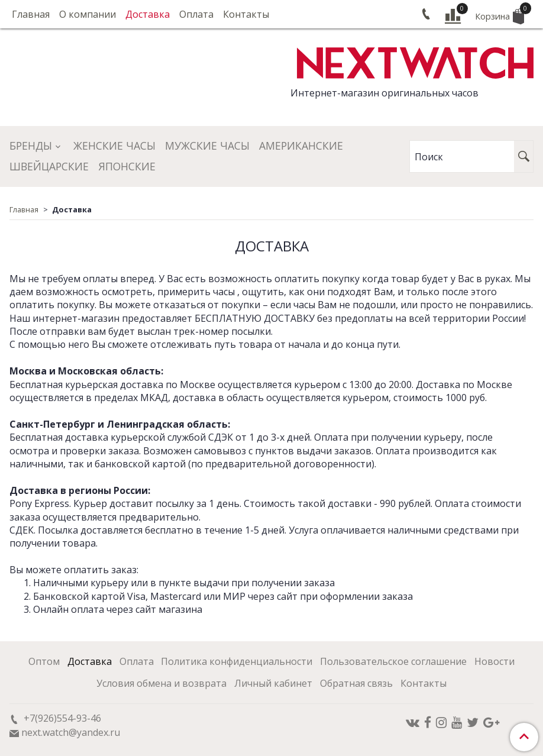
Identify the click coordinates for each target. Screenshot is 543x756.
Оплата (196, 14)
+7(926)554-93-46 (61, 718)
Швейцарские (49, 166)
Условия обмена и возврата (161, 683)
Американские (301, 146)
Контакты (246, 14)
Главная (31, 14)
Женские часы (114, 146)
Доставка (148, 14)
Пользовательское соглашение (393, 661)
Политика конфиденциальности (237, 661)
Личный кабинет (273, 683)
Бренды (31, 146)
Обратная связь (356, 683)
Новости (494, 661)
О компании (88, 14)
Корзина (500, 15)
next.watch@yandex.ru (71, 732)
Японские (127, 166)
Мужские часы (207, 146)
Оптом (44, 661)
